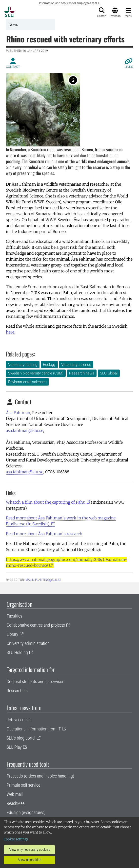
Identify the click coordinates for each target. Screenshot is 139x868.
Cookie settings (16, 839)
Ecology (49, 365)
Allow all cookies (30, 860)
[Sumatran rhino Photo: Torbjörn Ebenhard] (73, 80)
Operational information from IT (34, 729)
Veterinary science (76, 365)
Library (12, 634)
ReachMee (16, 803)
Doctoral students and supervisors (36, 682)
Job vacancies (19, 720)
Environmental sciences (27, 382)
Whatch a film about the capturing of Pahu (46, 502)
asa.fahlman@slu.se (25, 430)
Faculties (14, 616)
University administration (28, 643)
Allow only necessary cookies (29, 850)
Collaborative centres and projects (36, 625)
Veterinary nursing (23, 365)
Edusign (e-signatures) (26, 812)
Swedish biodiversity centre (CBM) (36, 373)
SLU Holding (17, 652)
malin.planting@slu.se (43, 580)
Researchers (17, 691)
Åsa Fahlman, (19, 413)
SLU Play (14, 747)
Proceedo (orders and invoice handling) (40, 776)
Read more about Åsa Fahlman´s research (44, 534)
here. (11, 332)
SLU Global (109, 373)
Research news (82, 373)
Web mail (15, 794)
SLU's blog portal (21, 738)
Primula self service (23, 785)
